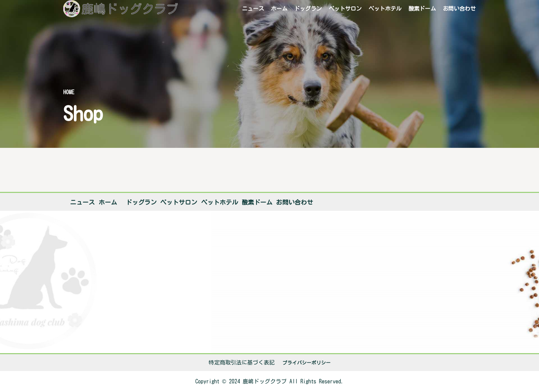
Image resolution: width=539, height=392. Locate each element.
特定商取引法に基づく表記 (242, 362)
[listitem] (269, 382)
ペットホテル (385, 9)
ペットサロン (345, 9)
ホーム (279, 9)
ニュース (253, 9)
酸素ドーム (422, 9)
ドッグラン (308, 9)
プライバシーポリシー (307, 363)
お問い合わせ (459, 9)
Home (69, 92)
